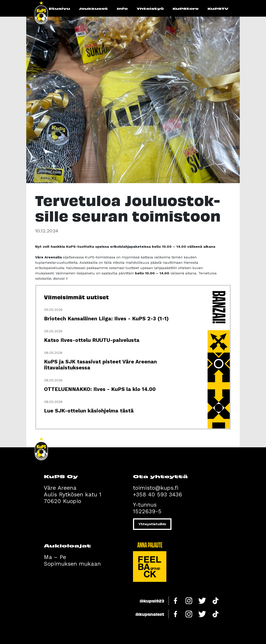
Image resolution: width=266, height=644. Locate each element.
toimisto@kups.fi (156, 488)
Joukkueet (93, 8)
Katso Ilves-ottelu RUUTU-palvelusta (92, 340)
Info (122, 8)
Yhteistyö (150, 8)
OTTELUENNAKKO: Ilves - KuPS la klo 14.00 (100, 389)
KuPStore (186, 8)
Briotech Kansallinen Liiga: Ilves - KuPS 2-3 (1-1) (106, 319)
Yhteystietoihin (152, 524)
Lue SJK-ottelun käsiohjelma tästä (89, 411)
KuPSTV (218, 8)
